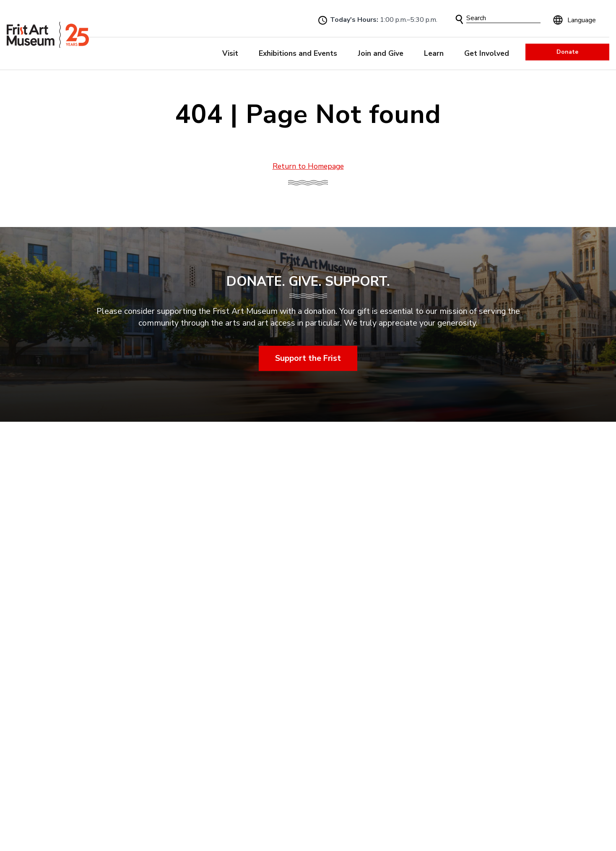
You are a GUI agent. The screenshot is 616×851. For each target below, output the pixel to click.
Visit (230, 53)
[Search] (503, 18)
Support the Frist (308, 358)
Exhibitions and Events (298, 53)
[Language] (579, 19)
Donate (567, 52)
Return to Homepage (308, 166)
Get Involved (487, 53)
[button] (459, 20)
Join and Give (381, 53)
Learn (434, 53)
